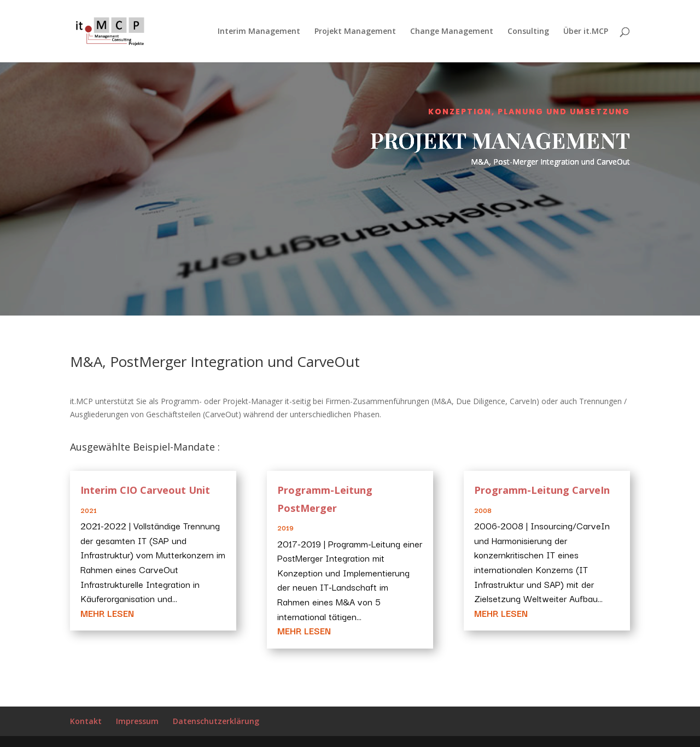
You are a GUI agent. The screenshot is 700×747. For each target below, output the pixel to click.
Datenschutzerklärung (216, 721)
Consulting (528, 32)
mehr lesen (107, 613)
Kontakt (86, 721)
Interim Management (259, 32)
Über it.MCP (586, 32)
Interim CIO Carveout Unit (145, 490)
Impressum (137, 721)
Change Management (452, 32)
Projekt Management (355, 32)
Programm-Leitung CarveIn (542, 490)
